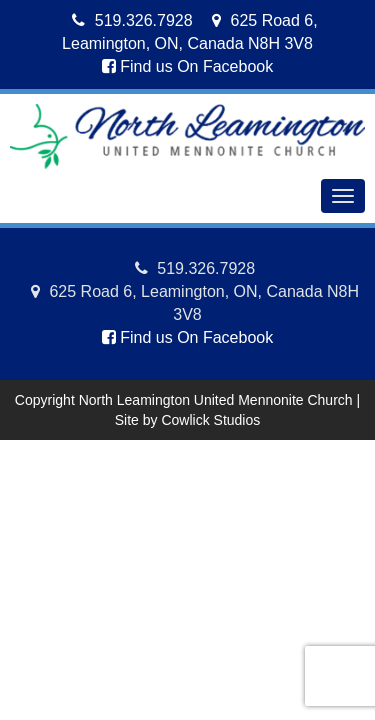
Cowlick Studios (210, 420)
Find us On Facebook (187, 66)
